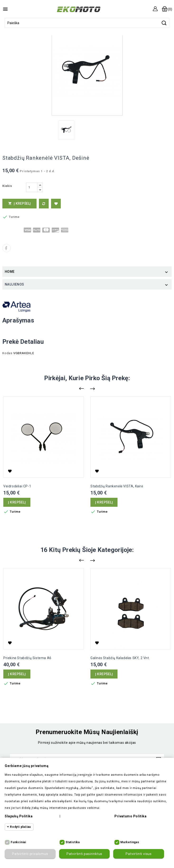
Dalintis (7, 248)
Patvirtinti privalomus (30, 854)
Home (10, 272)
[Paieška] (87, 23)
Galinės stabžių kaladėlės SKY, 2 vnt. (120, 658)
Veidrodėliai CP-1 (17, 486)
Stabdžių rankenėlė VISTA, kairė (117, 486)
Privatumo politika (131, 816)
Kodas (7, 353)
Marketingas (130, 842)
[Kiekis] (32, 187)
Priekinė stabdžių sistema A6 (27, 658)
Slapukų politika (19, 816)
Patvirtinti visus (139, 854)
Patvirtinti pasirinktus (84, 854)
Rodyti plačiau (20, 827)
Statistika (73, 842)
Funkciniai (18, 842)
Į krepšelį (19, 203)
